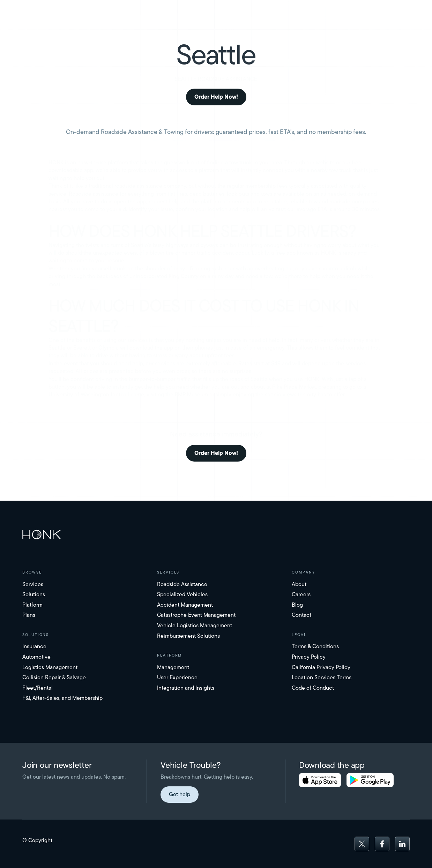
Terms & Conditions (315, 646)
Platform (32, 605)
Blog (297, 605)
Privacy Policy (309, 657)
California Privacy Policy (321, 667)
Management (173, 667)
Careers (301, 594)
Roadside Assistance (182, 584)
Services (33, 584)
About (299, 584)
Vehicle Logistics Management (195, 625)
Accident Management (185, 605)
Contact (301, 615)
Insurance (34, 646)
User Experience (177, 677)
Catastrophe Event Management (196, 615)
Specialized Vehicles (182, 594)
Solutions (34, 594)
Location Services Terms (322, 677)
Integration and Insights (186, 688)
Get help (180, 794)
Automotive (36, 657)
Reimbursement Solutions (188, 636)
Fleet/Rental (38, 688)
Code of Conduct (313, 688)
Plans (29, 615)
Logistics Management (50, 667)
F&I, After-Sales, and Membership (62, 698)
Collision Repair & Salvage (54, 677)
